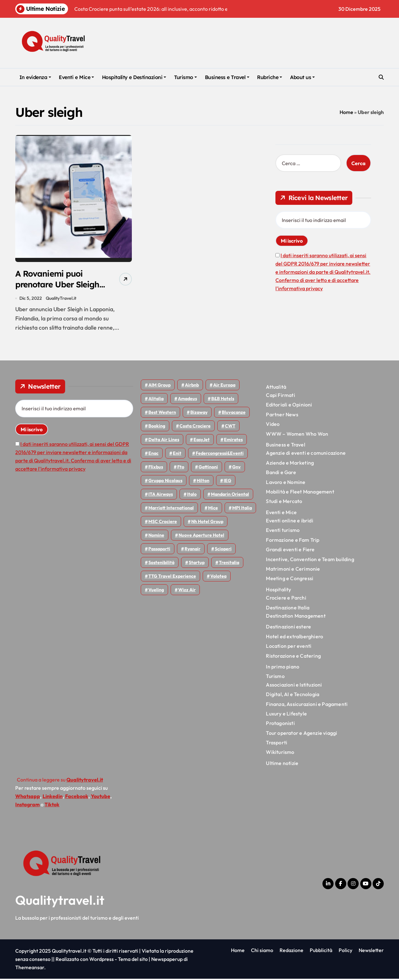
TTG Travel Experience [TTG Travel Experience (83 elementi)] (172, 577)
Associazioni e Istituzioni (294, 686)
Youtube (101, 797)
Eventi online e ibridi (289, 522)
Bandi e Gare (281, 473)
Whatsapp (28, 797)
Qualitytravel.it (60, 901)
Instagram (27, 806)
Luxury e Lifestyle (286, 715)
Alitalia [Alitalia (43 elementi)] (156, 399)
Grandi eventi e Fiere (290, 551)
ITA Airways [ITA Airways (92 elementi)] (161, 495)
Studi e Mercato (284, 502)
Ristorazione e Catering (293, 657)
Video (273, 425)
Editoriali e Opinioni (289, 406)
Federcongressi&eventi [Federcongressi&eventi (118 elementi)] (220, 454)
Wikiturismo (280, 753)
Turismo (186, 77)
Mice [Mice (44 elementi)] (213, 509)
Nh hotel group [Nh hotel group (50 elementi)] (207, 522)
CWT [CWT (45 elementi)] (230, 427)
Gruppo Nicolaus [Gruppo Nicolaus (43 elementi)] (165, 481)
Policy (345, 951)
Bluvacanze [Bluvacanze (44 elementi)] (234, 413)
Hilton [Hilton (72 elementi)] (203, 481)
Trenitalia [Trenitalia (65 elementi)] (229, 563)
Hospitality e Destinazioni (134, 77)
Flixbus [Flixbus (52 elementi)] (156, 468)
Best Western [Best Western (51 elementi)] (162, 413)
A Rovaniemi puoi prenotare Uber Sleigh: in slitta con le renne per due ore (58, 290)
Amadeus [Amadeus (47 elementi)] (187, 399)
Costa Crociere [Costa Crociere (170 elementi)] (195, 427)
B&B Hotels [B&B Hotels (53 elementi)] (223, 399)
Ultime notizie (282, 764)
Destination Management (296, 617)
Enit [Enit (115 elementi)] (177, 454)
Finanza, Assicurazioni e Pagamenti (307, 705)
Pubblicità (321, 951)
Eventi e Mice (76, 77)
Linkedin (53, 797)
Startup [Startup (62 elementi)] (197, 563)
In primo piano (283, 668)
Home (346, 112)
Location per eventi (289, 647)
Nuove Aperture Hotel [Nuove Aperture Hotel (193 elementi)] (201, 536)
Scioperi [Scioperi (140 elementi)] (223, 550)
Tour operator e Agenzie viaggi (301, 734)
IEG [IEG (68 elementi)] (227, 481)
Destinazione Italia (288, 608)
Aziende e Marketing (290, 464)
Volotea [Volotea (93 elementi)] (218, 577)
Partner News (282, 415)
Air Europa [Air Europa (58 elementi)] (224, 386)
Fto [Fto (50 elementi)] (181, 468)
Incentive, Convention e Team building (310, 560)
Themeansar (30, 969)
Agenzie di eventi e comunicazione (306, 454)
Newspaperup (167, 960)
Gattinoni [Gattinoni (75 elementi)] (208, 468)
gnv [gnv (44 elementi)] (237, 468)
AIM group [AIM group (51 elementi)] (159, 386)
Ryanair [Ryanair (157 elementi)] (193, 550)
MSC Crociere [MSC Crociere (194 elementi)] (163, 522)
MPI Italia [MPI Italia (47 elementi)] (242, 509)
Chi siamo (262, 951)
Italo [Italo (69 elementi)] (192, 495)
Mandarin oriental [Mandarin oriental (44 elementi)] (230, 495)
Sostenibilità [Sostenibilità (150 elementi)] (161, 563)
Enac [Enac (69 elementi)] (153, 454)
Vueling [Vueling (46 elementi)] (156, 591)
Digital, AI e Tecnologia (293, 695)
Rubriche (270, 77)
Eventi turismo (283, 531)
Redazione (291, 951)
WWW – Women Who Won (297, 435)
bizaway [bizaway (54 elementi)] (199, 413)
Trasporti (277, 744)
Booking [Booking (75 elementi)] (157, 427)
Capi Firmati (280, 396)
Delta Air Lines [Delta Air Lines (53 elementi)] (164, 440)
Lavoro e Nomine (286, 483)
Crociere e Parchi (286, 599)
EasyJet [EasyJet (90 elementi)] (202, 440)
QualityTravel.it (61, 299)
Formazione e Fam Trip (293, 541)
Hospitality (278, 590)
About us (302, 77)
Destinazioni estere (288, 628)
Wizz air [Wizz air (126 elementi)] (187, 591)
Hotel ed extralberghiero (294, 637)
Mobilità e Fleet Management (300, 493)
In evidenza (35, 77)
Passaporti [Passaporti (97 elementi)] (159, 550)
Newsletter (371, 951)
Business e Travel (227, 77)
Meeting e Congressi (290, 580)
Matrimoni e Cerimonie (293, 570)
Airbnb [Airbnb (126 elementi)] (192, 386)
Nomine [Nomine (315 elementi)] (156, 536)
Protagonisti (280, 724)
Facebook (77, 797)
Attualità (276, 388)
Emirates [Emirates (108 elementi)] (233, 440)
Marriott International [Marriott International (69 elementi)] (171, 509)
